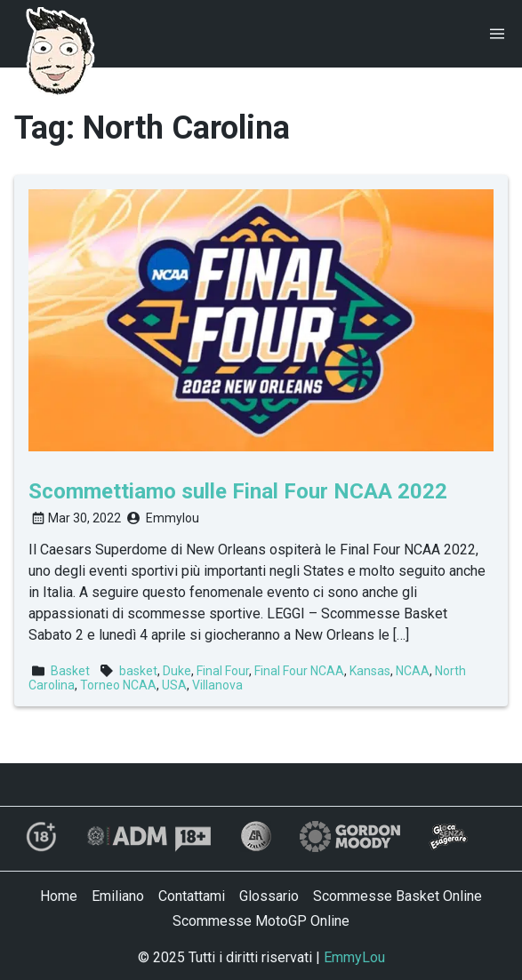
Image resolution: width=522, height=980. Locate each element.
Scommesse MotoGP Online (261, 921)
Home (59, 896)
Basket (70, 671)
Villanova (217, 685)
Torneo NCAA (118, 685)
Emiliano (118, 896)
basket (138, 671)
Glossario (269, 896)
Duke (177, 671)
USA (174, 685)
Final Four (223, 671)
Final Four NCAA (299, 671)
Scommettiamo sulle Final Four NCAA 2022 (238, 491)
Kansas (370, 671)
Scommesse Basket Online (398, 896)
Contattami (192, 896)
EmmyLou (354, 957)
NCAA (413, 671)
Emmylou (173, 518)
